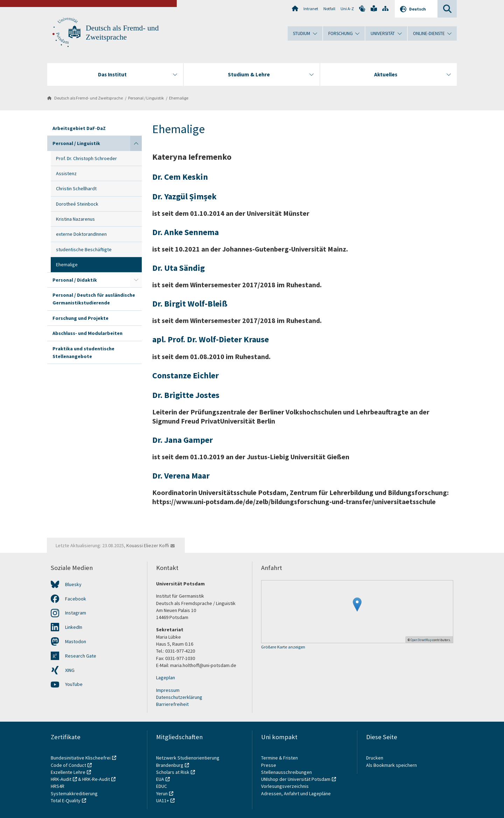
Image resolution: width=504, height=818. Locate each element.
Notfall (329, 9)
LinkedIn (74, 627)
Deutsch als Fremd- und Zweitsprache (89, 98)
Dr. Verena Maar (181, 476)
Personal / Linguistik (146, 98)
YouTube (74, 684)
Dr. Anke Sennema (185, 232)
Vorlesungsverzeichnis (285, 786)
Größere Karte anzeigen (283, 647)
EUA (160, 779)
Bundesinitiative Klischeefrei (81, 758)
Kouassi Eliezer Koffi (148, 545)
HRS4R (58, 786)
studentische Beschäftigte (84, 249)
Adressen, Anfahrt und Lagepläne (296, 793)
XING (70, 670)
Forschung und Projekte (80, 318)
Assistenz (66, 173)
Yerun (162, 793)
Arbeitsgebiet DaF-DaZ (79, 128)
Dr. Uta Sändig (178, 268)
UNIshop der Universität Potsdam (296, 779)
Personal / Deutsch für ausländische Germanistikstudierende (94, 299)
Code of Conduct (68, 765)
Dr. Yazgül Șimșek (184, 196)
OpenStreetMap (421, 640)
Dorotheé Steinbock (77, 204)
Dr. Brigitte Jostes (186, 395)
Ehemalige (179, 98)
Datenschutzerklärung (179, 697)
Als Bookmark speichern (391, 765)
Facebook (76, 599)
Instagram (76, 613)
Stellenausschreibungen (286, 772)
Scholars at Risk (173, 772)
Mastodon (76, 641)
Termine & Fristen (280, 758)
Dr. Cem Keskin (180, 177)
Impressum (168, 690)
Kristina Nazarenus (75, 219)
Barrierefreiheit (172, 704)
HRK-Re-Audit (96, 779)
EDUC (162, 786)
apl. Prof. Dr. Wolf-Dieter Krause (211, 339)
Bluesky (73, 584)
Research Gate (81, 656)
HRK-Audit (61, 779)
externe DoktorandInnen (81, 234)
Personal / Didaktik (75, 280)
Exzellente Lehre (68, 772)
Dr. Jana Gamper (183, 440)
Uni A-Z (347, 9)
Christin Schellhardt (76, 188)
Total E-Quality (66, 800)
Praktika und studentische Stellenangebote (83, 352)
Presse (269, 765)
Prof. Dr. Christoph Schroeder (86, 158)
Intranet (311, 9)
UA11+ (163, 800)
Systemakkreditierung (74, 793)
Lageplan (166, 678)
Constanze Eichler (185, 375)
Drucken (375, 758)
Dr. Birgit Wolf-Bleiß (190, 304)
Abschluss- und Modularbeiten (87, 333)
